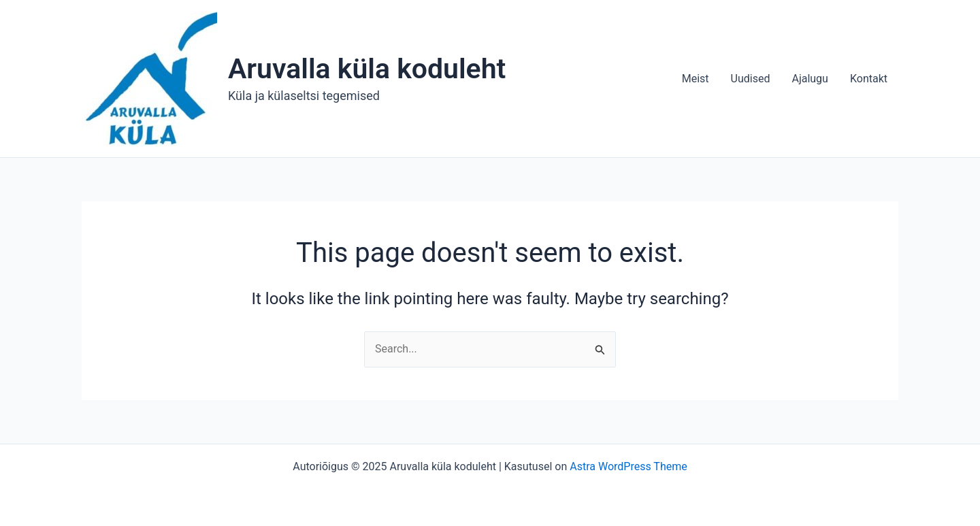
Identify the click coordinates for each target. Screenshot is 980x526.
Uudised (751, 79)
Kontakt (869, 79)
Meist (696, 79)
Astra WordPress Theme (628, 466)
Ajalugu (810, 79)
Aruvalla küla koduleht (367, 69)
